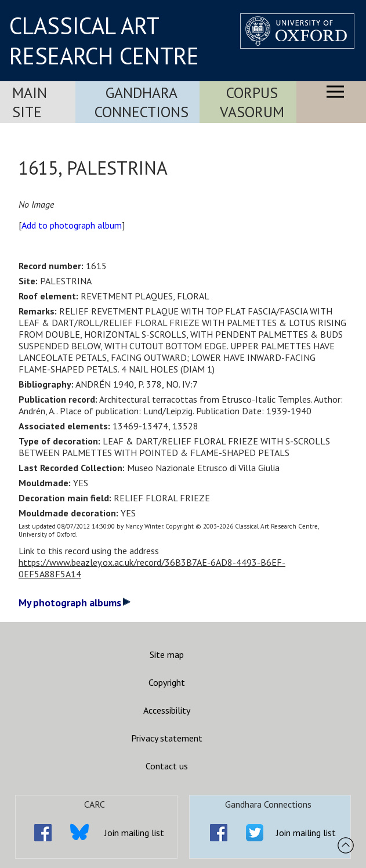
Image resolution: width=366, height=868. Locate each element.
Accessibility (167, 710)
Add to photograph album (72, 225)
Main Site (30, 102)
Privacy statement (167, 738)
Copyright (167, 682)
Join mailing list (134, 833)
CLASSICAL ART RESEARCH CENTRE (104, 41)
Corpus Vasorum (252, 102)
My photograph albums (75, 603)
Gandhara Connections (142, 102)
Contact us (167, 766)
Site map (167, 654)
